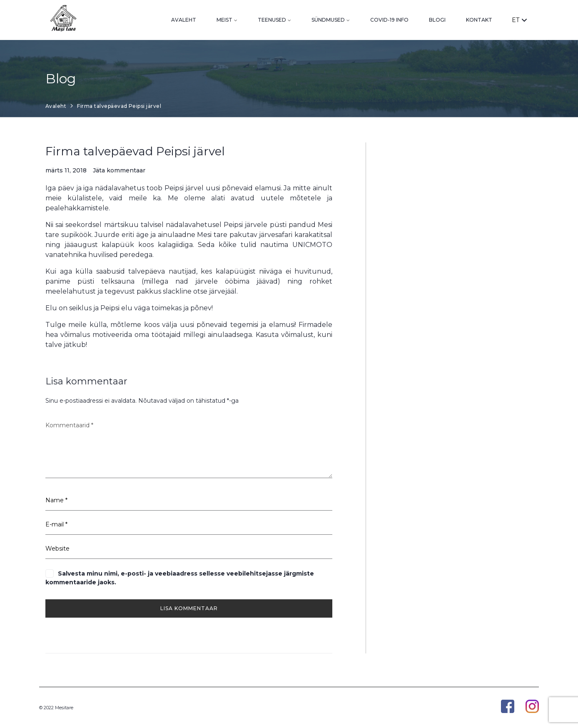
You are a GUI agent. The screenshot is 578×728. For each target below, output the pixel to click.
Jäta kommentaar (119, 171)
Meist (224, 20)
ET (519, 20)
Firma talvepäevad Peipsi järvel (135, 151)
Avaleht (184, 20)
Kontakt (479, 20)
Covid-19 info (389, 20)
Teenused (272, 20)
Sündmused (328, 20)
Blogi (437, 20)
